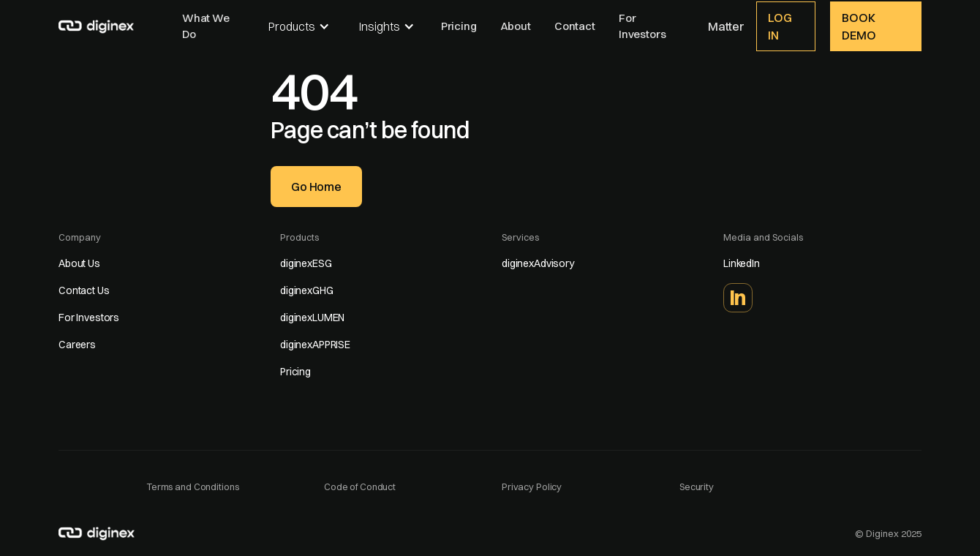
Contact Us (84, 290)
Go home (316, 187)
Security (697, 487)
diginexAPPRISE (315, 345)
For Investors (642, 26)
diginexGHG (307, 290)
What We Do (206, 26)
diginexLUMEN (312, 318)
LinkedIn (742, 263)
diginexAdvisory (538, 263)
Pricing (459, 26)
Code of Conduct (360, 487)
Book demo (859, 26)
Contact (575, 26)
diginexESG (306, 263)
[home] (97, 25)
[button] (299, 26)
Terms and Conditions (192, 487)
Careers (77, 345)
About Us (79, 263)
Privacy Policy (532, 487)
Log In (780, 26)
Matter (726, 26)
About (516, 26)
